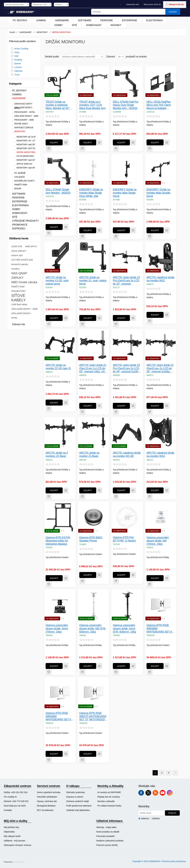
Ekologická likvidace (46, 806)
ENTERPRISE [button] (130, 20)
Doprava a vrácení (75, 797)
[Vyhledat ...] (128, 12)
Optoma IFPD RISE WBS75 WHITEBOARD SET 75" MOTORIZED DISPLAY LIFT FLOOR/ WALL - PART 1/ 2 (93, 716)
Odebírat (145, 818)
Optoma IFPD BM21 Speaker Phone (91, 539)
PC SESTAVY (19, 91)
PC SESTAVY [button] (20, 20)
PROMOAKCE (20, 225)
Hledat (173, 12)
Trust (17, 75)
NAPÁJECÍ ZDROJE (24, 128)
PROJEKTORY (18, 291)
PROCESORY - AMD (24, 120)
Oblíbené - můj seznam (15, 841)
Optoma (18, 71)
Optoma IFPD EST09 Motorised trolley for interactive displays (58, 541)
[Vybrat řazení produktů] (82, 57)
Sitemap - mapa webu (106, 827)
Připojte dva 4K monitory (109, 797)
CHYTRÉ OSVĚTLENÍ (22, 260)
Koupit (54, 142)
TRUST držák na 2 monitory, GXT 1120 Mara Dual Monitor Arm (92, 105)
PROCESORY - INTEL (25, 112)
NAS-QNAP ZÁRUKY (19, 275)
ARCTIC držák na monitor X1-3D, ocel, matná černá (57, 281)
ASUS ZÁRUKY (19, 251)
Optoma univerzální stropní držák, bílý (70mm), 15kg (158, 541)
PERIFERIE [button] (107, 20)
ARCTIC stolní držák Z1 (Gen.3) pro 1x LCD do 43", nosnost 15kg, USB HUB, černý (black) (93, 368)
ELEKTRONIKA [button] (155, 20)
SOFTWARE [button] (85, 20)
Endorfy (18, 60)
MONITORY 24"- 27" (26, 141)
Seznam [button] (176, 57)
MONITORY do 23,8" (26, 137)
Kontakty (8, 810)
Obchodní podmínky (75, 792)
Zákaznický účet (133, 4)
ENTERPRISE (20, 202)
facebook (141, 793)
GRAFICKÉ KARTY (23, 104)
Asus (17, 52)
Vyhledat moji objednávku (78, 810)
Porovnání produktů (105, 836)
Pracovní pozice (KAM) (107, 845)
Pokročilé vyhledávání (47, 797)
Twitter (148, 793)
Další (175, 773)
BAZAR (18, 189)
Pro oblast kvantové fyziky (109, 806)
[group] (94, 169)
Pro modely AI (10, 797)
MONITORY (20, 131)
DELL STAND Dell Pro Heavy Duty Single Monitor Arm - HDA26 (126, 105)
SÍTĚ (15, 217)
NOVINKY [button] (116, 25)
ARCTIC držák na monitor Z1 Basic (89, 454)
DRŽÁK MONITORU (26, 152)
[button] (90, 183)
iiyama (18, 63)
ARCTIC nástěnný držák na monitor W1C (160, 279)
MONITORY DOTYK (26, 148)
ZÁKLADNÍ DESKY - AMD (26, 116)
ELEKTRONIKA (20, 205)
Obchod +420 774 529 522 (16, 801)
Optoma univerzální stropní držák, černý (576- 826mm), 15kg (124, 628)
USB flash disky (19, 304)
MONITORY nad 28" (26, 145)
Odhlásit (156, 818)
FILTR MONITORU (25, 156)
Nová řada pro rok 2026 (15, 806)
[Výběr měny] (41, 5)
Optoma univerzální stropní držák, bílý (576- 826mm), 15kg (93, 628)
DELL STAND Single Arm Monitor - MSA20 (58, 191)
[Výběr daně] (17, 5)
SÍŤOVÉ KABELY (18, 298)
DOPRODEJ (19, 229)
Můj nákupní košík (12, 836)
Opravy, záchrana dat (47, 801)
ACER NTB (17, 246)
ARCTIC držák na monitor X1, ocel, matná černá (93, 281)
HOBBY (16, 209)
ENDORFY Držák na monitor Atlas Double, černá (159, 193)
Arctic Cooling (21, 49)
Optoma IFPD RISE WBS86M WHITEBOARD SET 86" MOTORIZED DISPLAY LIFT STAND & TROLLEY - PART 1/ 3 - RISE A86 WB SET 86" (160, 629)
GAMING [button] (41, 20)
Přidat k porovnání (66, 142)
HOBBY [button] (59, 25)
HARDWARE (19, 98)
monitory (15, 269)
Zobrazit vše (18, 324)
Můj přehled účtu (12, 827)
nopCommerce (19, 862)
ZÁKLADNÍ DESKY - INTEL (24, 108)
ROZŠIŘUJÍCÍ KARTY (24, 181)
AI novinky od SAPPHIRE (109, 792)
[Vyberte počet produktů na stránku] (120, 57)
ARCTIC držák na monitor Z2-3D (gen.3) (58, 367)
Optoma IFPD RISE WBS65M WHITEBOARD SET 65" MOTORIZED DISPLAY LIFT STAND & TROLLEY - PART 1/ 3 (59, 716)
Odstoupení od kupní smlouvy (18, 845)
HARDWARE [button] (62, 20)
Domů (12, 32)
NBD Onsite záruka (24, 282)
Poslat (172, 813)
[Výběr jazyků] (61, 5)
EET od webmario (45, 810)
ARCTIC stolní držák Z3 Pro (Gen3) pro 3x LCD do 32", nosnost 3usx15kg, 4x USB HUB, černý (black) (127, 281)
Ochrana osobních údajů (78, 801)
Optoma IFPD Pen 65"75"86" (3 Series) (124, 539)
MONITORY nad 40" (26, 168)
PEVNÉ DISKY (21, 124)
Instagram (170, 793)
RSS (155, 793)
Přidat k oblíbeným (49, 148)
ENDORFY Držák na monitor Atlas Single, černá (125, 193)
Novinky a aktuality (106, 801)
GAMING (17, 94)
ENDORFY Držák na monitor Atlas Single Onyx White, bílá (91, 193)
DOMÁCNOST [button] (94, 25)
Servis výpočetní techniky (49, 792)
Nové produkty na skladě (108, 832)
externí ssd (17, 255)
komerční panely (20, 264)
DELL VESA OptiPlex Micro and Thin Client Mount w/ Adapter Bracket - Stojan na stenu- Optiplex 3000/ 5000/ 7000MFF (159, 105)
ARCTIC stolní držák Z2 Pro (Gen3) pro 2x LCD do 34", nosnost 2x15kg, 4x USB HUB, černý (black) (127, 368)
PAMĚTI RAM (21, 185)
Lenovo (18, 67)
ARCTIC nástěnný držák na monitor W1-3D (127, 454)
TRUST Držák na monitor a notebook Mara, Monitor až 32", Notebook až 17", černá (59, 105)
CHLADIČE (20, 177)
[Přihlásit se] (152, 813)
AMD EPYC (31, 246)
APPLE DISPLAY (24, 164)
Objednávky (9, 832)
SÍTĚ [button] (75, 25)
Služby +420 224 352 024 (16, 792)
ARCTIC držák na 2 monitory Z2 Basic (57, 454)
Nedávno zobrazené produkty (110, 841)
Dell (16, 56)
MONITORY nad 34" (26, 160)
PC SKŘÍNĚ (20, 173)
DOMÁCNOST (20, 213)
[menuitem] (20, 21)
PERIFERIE (18, 198)
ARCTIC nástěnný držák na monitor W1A (160, 454)
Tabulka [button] (171, 57)
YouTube (163, 793)
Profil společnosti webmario (79, 806)
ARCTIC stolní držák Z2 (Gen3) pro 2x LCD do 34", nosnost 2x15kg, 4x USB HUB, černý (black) (160, 368)
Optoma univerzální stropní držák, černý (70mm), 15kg (57, 628)
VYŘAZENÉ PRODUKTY (25, 221)
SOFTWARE (19, 194)
